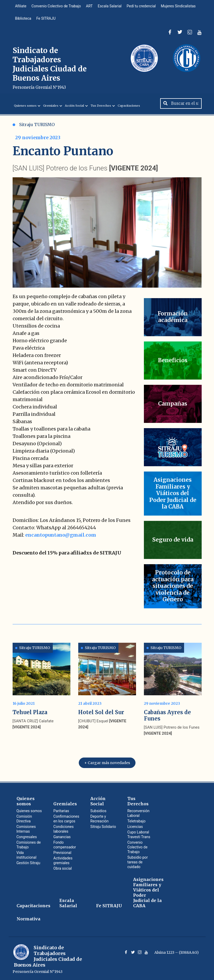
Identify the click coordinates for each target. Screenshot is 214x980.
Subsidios (98, 810)
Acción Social (74, 107)
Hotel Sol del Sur (101, 712)
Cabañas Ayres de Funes (167, 715)
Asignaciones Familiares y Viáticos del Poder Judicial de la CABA (148, 892)
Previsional (62, 852)
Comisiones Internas (26, 828)
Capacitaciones (129, 107)
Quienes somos (25, 107)
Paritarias (61, 810)
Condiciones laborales (63, 828)
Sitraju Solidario (103, 826)
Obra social (62, 868)
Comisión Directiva (24, 818)
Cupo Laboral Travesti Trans (139, 834)
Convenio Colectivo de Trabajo (56, 6)
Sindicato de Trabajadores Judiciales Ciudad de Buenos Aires (50, 69)
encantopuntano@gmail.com (61, 536)
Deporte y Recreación (99, 818)
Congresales (27, 836)
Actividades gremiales (63, 860)
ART (90, 6)
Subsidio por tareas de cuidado (138, 862)
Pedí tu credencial (142, 6)
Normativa (28, 918)
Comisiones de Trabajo (29, 844)
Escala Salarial (110, 6)
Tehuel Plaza (30, 712)
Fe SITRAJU (46, 19)
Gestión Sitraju (28, 862)
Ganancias (62, 836)
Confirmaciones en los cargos (66, 818)
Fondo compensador (65, 844)
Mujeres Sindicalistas (179, 6)
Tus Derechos (101, 107)
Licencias (135, 826)
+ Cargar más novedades (107, 762)
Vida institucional (27, 854)
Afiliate (21, 6)
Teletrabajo (136, 821)
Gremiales (51, 107)
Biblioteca (23, 19)
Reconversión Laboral (138, 813)
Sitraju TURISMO (34, 126)
